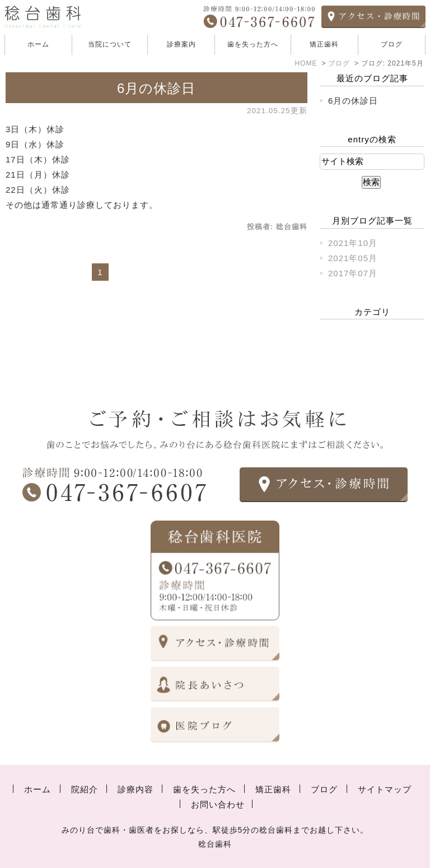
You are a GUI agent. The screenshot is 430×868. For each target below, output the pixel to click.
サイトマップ (385, 789)
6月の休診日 (156, 88)
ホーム (38, 44)
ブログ (392, 44)
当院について (110, 44)
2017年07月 (353, 273)
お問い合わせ (218, 804)
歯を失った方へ (253, 44)
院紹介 (85, 789)
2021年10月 (353, 243)
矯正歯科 (324, 44)
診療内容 (135, 789)
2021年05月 (353, 258)
